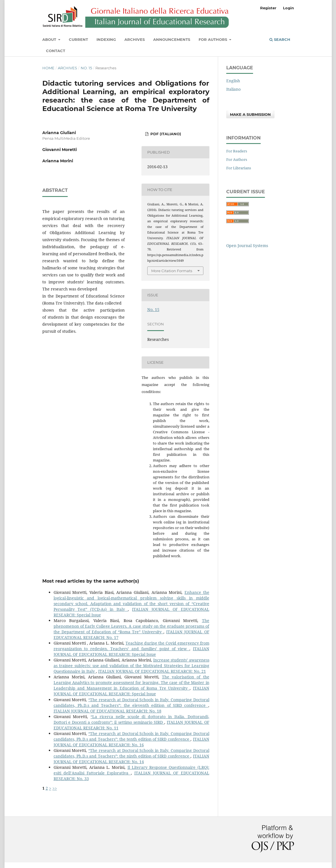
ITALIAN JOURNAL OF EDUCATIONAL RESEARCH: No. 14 (131, 759)
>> (55, 788)
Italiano (233, 89)
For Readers (237, 151)
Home (48, 68)
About (50, 39)
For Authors (213, 39)
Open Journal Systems (247, 246)
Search (280, 39)
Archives (135, 39)
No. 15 (86, 68)
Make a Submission (250, 114)
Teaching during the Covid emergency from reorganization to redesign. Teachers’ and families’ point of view (131, 646)
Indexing (106, 39)
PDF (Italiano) (165, 134)
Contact (56, 51)
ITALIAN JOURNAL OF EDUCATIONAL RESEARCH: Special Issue (131, 651)
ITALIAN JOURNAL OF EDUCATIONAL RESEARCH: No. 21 (152, 671)
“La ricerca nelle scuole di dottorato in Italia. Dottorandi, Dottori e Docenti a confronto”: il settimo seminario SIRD (131, 719)
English (233, 81)
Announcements (172, 39)
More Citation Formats (172, 271)
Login (288, 8)
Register (268, 8)
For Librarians (239, 168)
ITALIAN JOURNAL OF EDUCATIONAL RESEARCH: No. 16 (131, 742)
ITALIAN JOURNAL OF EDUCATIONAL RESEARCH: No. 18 (107, 711)
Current (78, 39)
